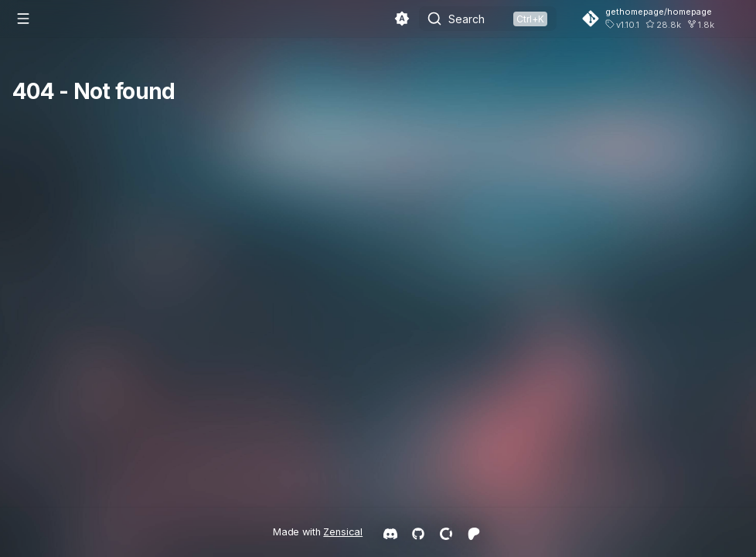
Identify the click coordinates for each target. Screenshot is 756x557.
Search (467, 19)
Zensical (343, 532)
